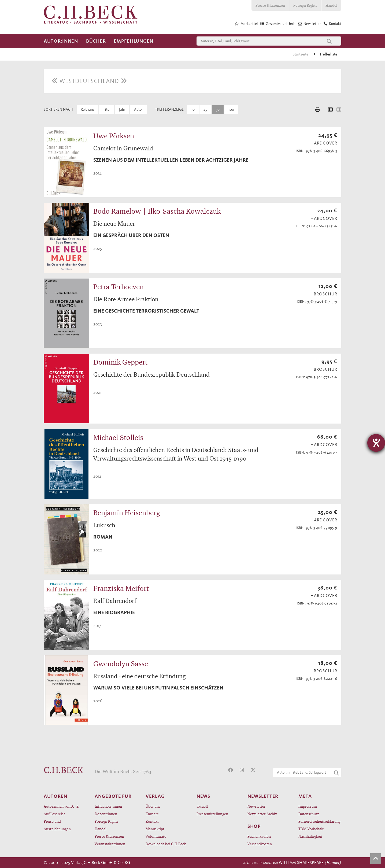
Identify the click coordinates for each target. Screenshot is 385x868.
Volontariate (156, 836)
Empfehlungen (134, 41)
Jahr (122, 110)
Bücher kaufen (259, 836)
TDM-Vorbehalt (311, 829)
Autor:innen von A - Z (61, 806)
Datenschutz (309, 814)
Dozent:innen (106, 814)
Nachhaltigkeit (310, 836)
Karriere (152, 814)
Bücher (96, 41)
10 (193, 110)
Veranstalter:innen (110, 844)
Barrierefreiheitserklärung (319, 821)
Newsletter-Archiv (262, 814)
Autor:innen (61, 41)
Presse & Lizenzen (270, 5)
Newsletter (256, 806)
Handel (331, 5)
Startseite (301, 54)
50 (218, 110)
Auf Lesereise (55, 814)
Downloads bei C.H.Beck (166, 844)
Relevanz (88, 110)
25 (205, 110)
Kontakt (152, 821)
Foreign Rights (305, 5)
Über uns (153, 806)
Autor (138, 110)
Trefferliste (328, 54)
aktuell (202, 806)
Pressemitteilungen (212, 814)
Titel (107, 110)
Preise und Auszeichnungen (57, 825)
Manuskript (155, 829)
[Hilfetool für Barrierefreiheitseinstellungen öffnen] (376, 443)
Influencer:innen (108, 806)
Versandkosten (260, 844)
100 (231, 110)
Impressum (308, 806)
